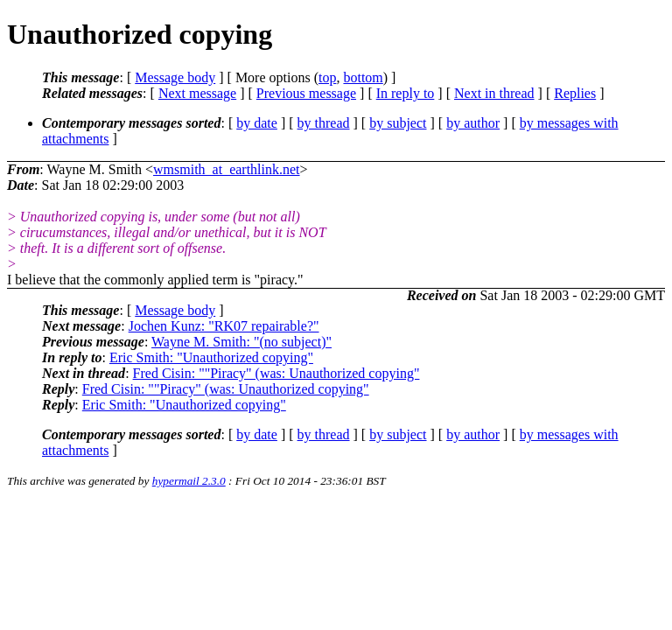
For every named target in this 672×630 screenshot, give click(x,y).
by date (257, 123)
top (327, 77)
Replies (575, 93)
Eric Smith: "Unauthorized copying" (211, 357)
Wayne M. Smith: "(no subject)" (241, 342)
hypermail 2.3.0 (189, 481)
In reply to (406, 93)
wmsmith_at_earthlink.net (227, 169)
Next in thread (494, 93)
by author (473, 123)
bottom (363, 77)
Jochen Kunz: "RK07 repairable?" (224, 326)
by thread (324, 123)
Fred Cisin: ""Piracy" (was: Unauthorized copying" (276, 373)
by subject (398, 123)
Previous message (306, 93)
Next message (197, 93)
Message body (175, 77)
